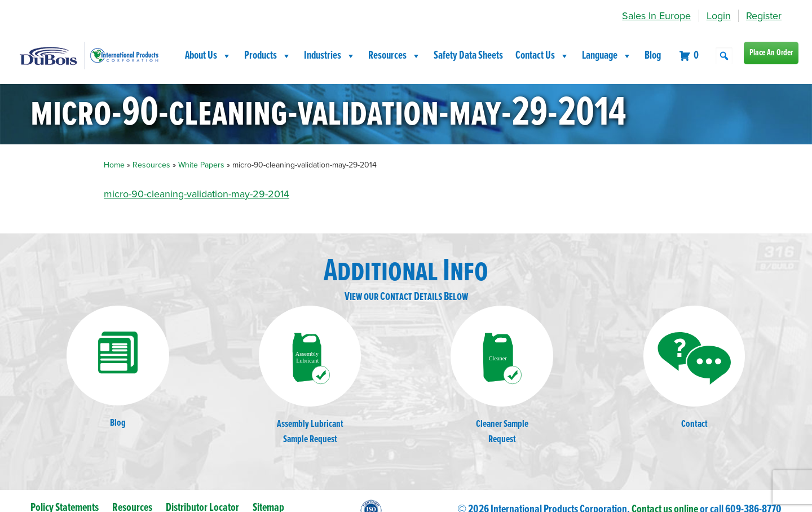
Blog (653, 56)
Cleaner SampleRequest (502, 376)
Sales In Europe (656, 16)
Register (764, 16)
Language (607, 56)
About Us (208, 56)
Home (114, 165)
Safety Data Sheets (468, 56)
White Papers (201, 165)
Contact (694, 368)
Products (268, 56)
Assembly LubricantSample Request (310, 376)
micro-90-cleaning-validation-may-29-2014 (197, 194)
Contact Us (542, 56)
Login (719, 16)
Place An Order (771, 53)
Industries (330, 56)
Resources (395, 56)
